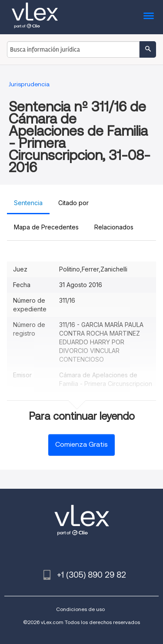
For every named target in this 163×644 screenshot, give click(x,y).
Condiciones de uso (80, 609)
